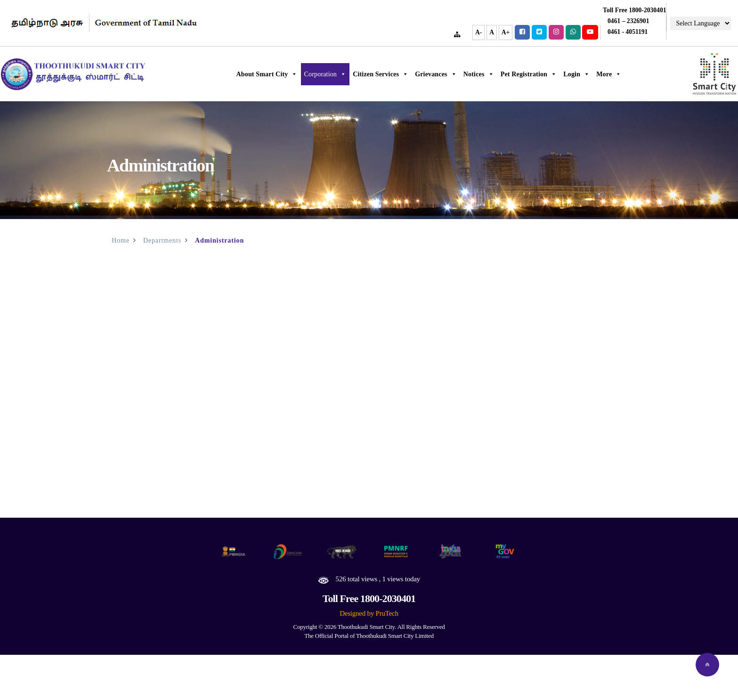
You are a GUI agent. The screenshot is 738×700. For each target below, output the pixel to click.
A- (478, 32)
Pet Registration (542, 74)
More (622, 74)
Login (590, 74)
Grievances (449, 74)
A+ (506, 32)
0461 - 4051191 (628, 32)
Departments (162, 240)
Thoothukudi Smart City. (367, 627)
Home (121, 240)
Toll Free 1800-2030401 (369, 598)
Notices (491, 74)
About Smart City (280, 74)
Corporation (338, 74)
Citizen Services (394, 74)
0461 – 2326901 (628, 21)
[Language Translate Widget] (701, 23)
